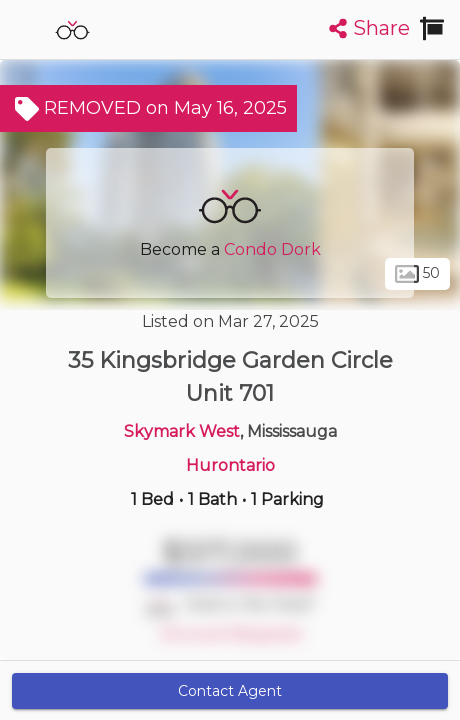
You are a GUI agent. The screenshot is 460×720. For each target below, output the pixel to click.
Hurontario (230, 465)
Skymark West (182, 431)
